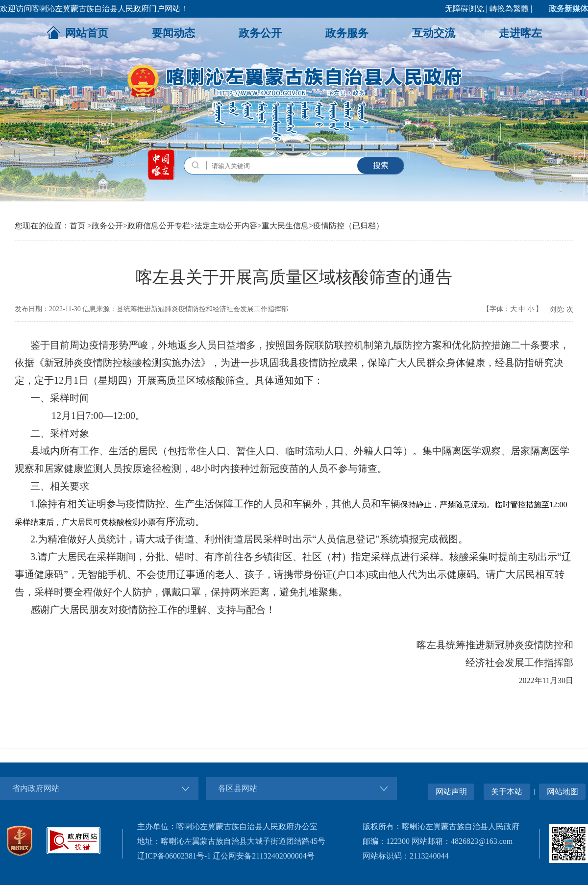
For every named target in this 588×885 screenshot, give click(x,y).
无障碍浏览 (465, 9)
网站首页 (77, 32)
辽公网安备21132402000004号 (263, 856)
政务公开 (260, 33)
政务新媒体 (568, 9)
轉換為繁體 (509, 9)
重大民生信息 (285, 226)
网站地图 (563, 792)
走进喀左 (520, 33)
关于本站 (507, 792)
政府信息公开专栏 (159, 226)
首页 (77, 226)
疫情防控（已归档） (348, 226)
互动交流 (434, 33)
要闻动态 (173, 33)
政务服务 (347, 33)
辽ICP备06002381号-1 (174, 856)
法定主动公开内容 (226, 226)
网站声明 (451, 792)
